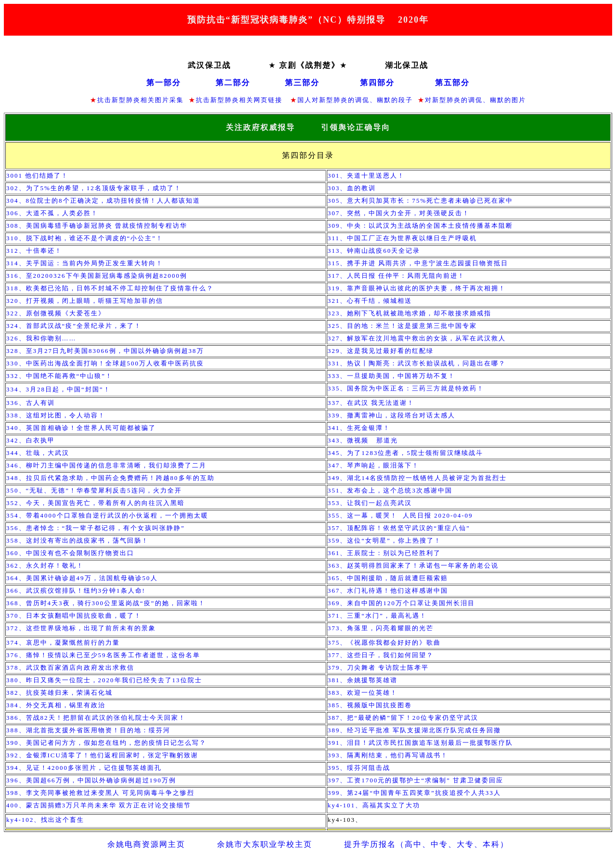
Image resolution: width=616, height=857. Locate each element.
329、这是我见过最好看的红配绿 (381, 351)
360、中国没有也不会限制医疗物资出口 (70, 553)
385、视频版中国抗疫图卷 (370, 705)
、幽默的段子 (391, 100)
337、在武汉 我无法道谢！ (371, 403)
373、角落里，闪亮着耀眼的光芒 (381, 628)
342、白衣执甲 (33, 440)
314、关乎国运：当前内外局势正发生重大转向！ (85, 263)
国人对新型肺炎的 (326, 100)
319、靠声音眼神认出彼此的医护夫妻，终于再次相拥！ (417, 288)
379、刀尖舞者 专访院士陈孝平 (379, 668)
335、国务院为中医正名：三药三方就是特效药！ (406, 388)
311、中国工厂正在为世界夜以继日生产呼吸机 (402, 238)
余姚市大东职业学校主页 (265, 844)
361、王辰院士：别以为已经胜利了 (385, 553)
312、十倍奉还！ (34, 251)
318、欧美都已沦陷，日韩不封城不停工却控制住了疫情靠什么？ (110, 288)
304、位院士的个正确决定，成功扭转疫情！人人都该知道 (103, 201)
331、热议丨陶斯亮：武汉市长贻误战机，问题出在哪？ (417, 363)
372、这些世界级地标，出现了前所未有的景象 (81, 628)
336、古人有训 (31, 403)
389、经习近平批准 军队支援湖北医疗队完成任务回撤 (415, 730)
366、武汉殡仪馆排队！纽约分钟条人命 (76, 591)
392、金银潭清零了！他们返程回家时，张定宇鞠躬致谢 (102, 755)
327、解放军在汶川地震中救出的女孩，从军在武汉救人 (417, 338)
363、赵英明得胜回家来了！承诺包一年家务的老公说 (413, 565)
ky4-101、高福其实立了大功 (375, 805)
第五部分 (452, 83)
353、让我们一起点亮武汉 (370, 503)
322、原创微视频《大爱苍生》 (56, 313)
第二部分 (233, 83)
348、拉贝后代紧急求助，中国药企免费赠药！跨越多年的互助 (110, 478)
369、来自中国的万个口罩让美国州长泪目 (401, 603)
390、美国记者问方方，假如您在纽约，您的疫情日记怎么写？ (106, 743)
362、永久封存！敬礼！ (45, 565)
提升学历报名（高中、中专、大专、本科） (426, 844)
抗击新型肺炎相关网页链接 (240, 100)
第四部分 (377, 83)
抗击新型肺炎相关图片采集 (141, 100)
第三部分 (302, 83)
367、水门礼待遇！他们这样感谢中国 (388, 591)
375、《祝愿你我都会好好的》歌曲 (385, 643)
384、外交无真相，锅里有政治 (56, 705)
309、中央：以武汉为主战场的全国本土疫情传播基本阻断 (421, 226)
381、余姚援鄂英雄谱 (363, 680)
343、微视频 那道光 (366, 440)
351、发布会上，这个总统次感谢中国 (390, 490)
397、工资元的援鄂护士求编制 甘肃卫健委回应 (416, 780)
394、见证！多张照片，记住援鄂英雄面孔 (84, 768)
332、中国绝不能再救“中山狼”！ (59, 376)
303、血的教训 (352, 188)
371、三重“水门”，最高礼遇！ (377, 616)
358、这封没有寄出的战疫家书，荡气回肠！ (77, 540)
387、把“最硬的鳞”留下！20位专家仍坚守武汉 (403, 718)
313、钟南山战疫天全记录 (374, 251)
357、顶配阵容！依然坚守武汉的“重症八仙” (399, 528)
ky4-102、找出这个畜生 (45, 820)
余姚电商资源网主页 (146, 844)
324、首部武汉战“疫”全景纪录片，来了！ (74, 326)
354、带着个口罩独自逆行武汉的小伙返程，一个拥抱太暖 (107, 515)
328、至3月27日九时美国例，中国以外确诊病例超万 (105, 351)
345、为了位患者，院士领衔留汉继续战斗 (405, 453)
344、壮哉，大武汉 (39, 453)
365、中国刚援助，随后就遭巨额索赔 (388, 578)
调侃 (362, 100)
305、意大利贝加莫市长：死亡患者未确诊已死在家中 (420, 201)
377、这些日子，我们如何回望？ (381, 655)
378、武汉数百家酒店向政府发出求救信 (70, 668)
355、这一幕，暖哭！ (400, 515)
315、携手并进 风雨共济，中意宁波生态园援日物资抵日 (418, 263)
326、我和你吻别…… (41, 338)
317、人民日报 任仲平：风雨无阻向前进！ (397, 276)
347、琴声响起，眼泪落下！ (374, 465)
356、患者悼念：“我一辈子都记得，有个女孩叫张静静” (96, 528)
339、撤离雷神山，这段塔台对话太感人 (392, 415)
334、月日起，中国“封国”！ (58, 389)
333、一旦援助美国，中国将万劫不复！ (392, 376)
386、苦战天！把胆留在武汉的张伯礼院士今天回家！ (96, 718)
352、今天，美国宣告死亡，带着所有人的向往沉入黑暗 (96, 503)
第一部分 (164, 83)
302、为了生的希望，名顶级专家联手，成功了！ (94, 188)
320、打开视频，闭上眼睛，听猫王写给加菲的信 (85, 301)
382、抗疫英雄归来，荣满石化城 (59, 693)
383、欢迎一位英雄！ (364, 693)
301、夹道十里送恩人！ (366, 175)
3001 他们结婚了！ (37, 175)
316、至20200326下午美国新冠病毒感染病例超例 (97, 276)
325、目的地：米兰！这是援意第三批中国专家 (403, 326)
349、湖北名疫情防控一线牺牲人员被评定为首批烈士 (417, 478)
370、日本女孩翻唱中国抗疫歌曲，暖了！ (74, 616)
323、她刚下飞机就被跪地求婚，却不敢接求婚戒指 (410, 313)
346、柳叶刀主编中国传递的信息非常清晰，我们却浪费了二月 (106, 465)
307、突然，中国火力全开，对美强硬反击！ (399, 213)
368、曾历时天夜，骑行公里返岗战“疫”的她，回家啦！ (106, 603)
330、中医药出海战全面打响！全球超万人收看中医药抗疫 (105, 363)
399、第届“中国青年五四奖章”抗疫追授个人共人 (414, 793)
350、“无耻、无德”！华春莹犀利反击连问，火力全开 (94, 490)
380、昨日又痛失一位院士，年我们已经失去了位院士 (104, 680)
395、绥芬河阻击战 (359, 768)
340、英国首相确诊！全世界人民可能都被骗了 (81, 428)
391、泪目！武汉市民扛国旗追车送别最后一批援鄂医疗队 (421, 743)
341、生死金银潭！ (359, 428)
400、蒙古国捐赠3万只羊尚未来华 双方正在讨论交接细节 (99, 805)
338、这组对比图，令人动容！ (56, 415)
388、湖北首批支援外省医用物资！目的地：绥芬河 (88, 730)
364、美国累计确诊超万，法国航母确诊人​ (82, 578)
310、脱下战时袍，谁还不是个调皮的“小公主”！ (85, 238)
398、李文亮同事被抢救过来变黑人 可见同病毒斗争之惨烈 (100, 793)
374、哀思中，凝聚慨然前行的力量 (63, 643)
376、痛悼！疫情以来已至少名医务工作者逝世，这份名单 (103, 655)
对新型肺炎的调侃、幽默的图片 (475, 100)
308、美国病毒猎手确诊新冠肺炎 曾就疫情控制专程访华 (97, 226)
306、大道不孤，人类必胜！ (52, 213)
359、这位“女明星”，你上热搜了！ (385, 540)
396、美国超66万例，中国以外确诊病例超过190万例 (91, 780)
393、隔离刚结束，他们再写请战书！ (388, 755)
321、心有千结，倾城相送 (370, 301)
